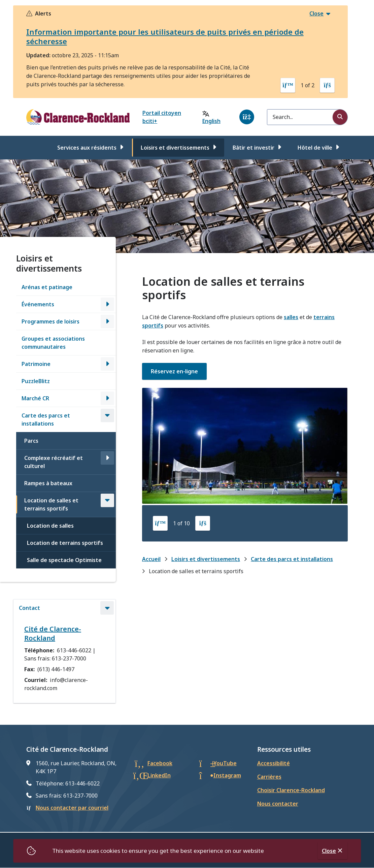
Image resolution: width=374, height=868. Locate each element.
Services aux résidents (87, 148)
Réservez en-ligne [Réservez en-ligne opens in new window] (174, 371)
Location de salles (50, 526)
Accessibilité (274, 763)
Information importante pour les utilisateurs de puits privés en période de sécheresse (165, 36)
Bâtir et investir (253, 148)
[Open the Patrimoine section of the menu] (107, 364)
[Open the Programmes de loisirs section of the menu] (107, 321)
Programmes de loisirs (50, 321)
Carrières (269, 777)
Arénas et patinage (47, 287)
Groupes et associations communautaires (53, 343)
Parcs (31, 441)
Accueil (151, 559)
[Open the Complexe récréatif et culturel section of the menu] (107, 458)
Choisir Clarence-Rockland (291, 790)
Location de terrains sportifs (65, 543)
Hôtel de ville (315, 148)
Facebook (160, 763)
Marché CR (35, 398)
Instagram (227, 775)
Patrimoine (36, 364)
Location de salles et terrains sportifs (51, 504)
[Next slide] (327, 85)
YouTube (225, 763)
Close (329, 851)
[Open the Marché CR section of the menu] (107, 398)
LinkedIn (159, 775)
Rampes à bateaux (48, 483)
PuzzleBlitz (36, 381)
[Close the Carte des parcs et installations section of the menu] (107, 415)
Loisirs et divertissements (175, 148)
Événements (38, 304)
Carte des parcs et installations (46, 420)
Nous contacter (278, 804)
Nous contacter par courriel (72, 808)
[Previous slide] (288, 85)
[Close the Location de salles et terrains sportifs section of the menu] (107, 500)
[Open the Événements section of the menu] (107, 304)
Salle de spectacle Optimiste (64, 560)
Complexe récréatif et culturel (54, 462)
